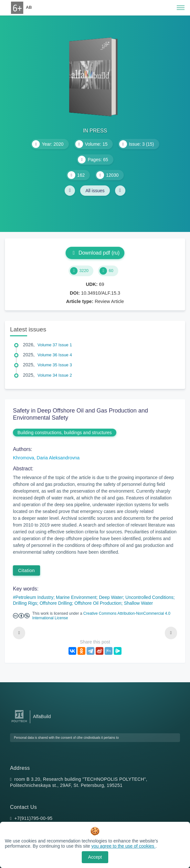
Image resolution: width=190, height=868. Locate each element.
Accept (95, 857)
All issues (95, 191)
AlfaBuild (42, 716)
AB (29, 7)
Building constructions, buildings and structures (65, 433)
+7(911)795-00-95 (33, 818)
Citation (26, 570)
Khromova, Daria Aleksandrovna (46, 458)
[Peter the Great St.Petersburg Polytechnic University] (19, 722)
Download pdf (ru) (95, 253)
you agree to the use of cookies (123, 846)
